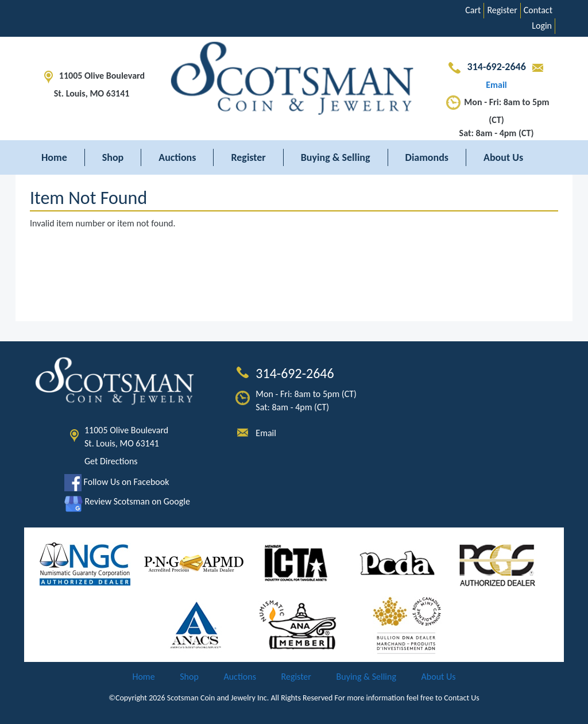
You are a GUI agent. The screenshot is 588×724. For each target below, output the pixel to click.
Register (502, 10)
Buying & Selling (336, 157)
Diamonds (427, 157)
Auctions (177, 157)
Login (542, 26)
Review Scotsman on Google (127, 501)
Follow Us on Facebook (117, 482)
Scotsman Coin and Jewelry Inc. (218, 698)
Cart (473, 10)
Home (54, 157)
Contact (538, 10)
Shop (113, 157)
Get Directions (111, 461)
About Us (503, 157)
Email (266, 433)
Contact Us (462, 698)
